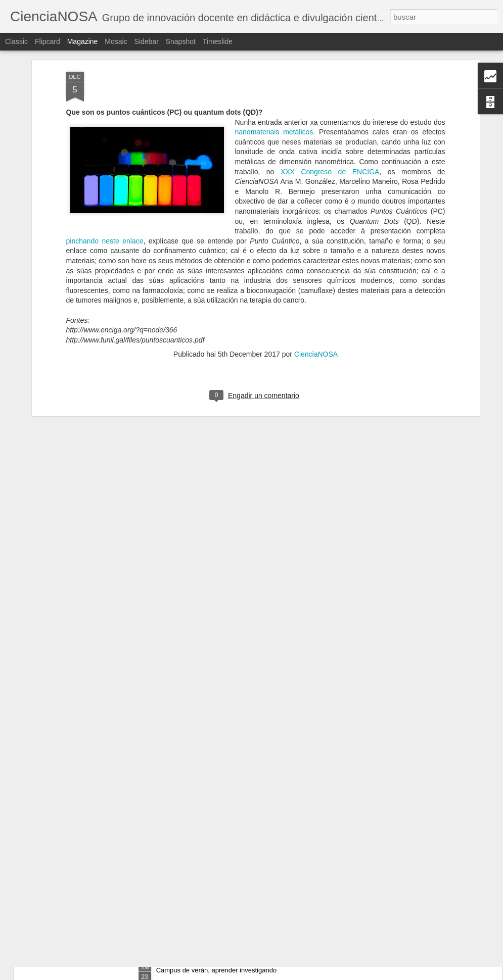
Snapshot (181, 41)
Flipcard (48, 41)
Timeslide (218, 41)
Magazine (83, 41)
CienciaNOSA (316, 194)
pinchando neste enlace (105, 81)
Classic (16, 41)
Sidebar (147, 41)
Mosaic (116, 41)
